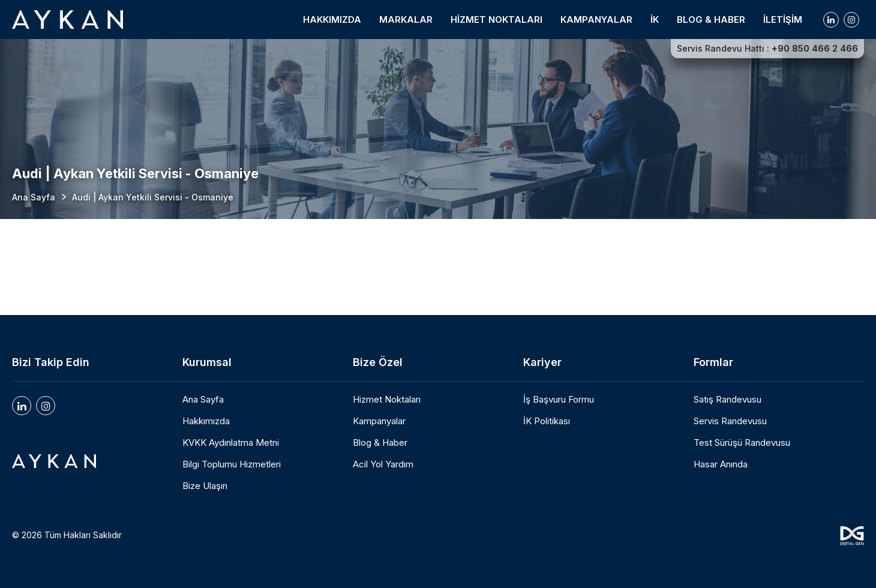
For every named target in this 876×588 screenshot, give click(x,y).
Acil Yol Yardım (383, 464)
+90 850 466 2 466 (815, 49)
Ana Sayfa (34, 197)
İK (655, 19)
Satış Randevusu (727, 400)
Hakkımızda (206, 421)
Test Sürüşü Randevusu (742, 443)
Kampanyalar (379, 421)
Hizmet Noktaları (387, 400)
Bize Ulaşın (205, 486)
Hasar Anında (721, 464)
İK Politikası (547, 421)
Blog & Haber (380, 443)
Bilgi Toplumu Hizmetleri (232, 464)
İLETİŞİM (783, 19)
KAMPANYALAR (596, 19)
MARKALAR (406, 19)
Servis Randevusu (730, 421)
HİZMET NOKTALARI (496, 19)
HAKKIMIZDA (332, 19)
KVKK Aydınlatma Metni (231, 443)
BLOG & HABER (711, 19)
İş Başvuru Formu (559, 400)
